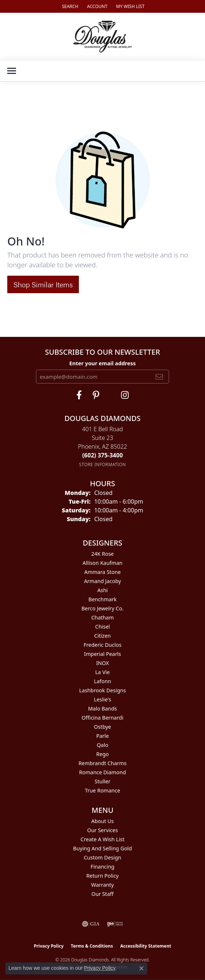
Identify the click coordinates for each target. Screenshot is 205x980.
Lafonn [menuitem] (102, 681)
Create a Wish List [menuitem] (103, 839)
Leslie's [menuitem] (102, 699)
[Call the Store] (102, 455)
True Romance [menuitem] (102, 790)
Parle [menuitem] (103, 736)
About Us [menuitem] (102, 821)
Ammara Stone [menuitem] (102, 572)
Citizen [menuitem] (102, 636)
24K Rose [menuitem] (102, 554)
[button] (69, 6)
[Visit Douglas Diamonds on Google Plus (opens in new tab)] (125, 395)
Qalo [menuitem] (102, 745)
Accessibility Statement (146, 946)
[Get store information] (103, 465)
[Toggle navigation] (12, 71)
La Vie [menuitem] (102, 672)
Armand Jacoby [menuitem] (102, 581)
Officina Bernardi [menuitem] (103, 718)
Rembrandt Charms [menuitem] (102, 763)
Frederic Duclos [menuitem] (102, 645)
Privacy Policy (49, 946)
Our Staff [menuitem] (103, 894)
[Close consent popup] (141, 968)
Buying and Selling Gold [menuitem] (102, 848)
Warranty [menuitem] (102, 885)
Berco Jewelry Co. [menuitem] (102, 608)
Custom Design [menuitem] (103, 857)
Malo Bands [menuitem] (102, 709)
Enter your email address (103, 363)
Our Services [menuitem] (103, 830)
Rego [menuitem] (103, 754)
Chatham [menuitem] (102, 617)
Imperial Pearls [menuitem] (102, 654)
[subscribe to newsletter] (159, 377)
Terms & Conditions (92, 946)
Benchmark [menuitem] (102, 599)
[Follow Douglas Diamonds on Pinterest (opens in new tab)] (96, 395)
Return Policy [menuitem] (103, 876)
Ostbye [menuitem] (102, 727)
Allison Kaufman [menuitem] (102, 563)
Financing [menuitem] (102, 867)
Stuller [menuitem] (102, 781)
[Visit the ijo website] (115, 924)
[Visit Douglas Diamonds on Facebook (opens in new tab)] (79, 395)
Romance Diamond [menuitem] (102, 772)
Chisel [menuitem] (102, 627)
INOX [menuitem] (102, 663)
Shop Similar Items (43, 284)
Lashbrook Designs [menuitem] (103, 690)
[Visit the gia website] (91, 924)
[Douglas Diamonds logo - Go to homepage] (103, 36)
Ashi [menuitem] (103, 590)
